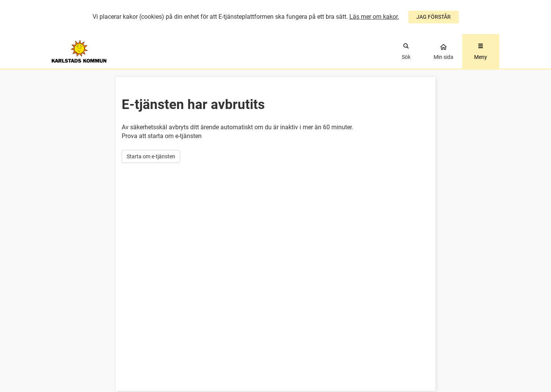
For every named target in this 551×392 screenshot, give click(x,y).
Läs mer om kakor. (374, 17)
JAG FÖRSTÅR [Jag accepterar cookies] (434, 17)
